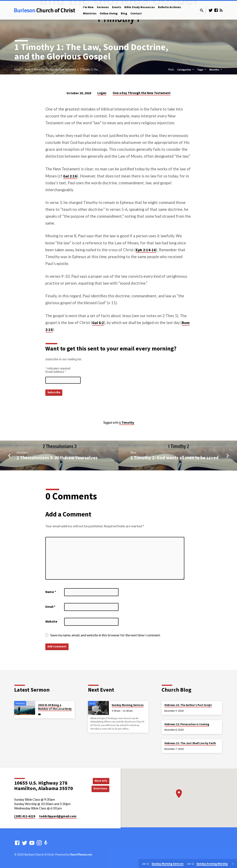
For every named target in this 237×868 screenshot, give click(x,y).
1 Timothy (127, 423)
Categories (186, 70)
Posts (27, 70)
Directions (99, 789)
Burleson (44, 10)
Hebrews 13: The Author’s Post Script (188, 705)
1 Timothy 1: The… (90, 70)
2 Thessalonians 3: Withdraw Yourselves (57, 458)
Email (50, 607)
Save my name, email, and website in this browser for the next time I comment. (105, 635)
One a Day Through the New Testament (55, 70)
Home (18, 70)
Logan (102, 93)
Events (117, 7)
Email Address (56, 372)
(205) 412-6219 (25, 816)
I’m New (88, 7)
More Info (99, 780)
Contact (136, 13)
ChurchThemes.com (81, 854)
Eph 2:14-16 (146, 250)
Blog (124, 13)
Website (51, 621)
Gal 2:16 (70, 176)
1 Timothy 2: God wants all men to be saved (175, 458)
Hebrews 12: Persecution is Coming (187, 724)
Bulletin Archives (169, 7)
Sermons (103, 7)
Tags (202, 70)
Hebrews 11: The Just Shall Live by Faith (190, 743)
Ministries (90, 13)
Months (216, 70)
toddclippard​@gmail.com (58, 816)
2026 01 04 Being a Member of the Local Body (55, 707)
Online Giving (109, 13)
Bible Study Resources (140, 7)
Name (51, 592)
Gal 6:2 (98, 323)
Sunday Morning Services (128, 705)
